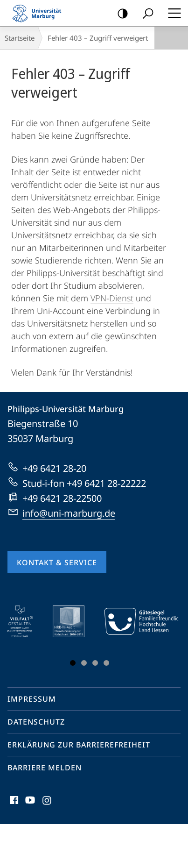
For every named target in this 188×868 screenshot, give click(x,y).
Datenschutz (36, 722)
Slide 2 (84, 663)
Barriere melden (45, 768)
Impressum (32, 699)
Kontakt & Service (57, 562)
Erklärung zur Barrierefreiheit (79, 745)
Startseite (20, 38)
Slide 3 (95, 663)
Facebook (13, 802)
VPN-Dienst (112, 298)
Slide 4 (106, 663)
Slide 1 (73, 663)
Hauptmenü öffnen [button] (172, 13)
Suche (145, 14)
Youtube (29, 802)
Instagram (47, 802)
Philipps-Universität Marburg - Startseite (40, 13)
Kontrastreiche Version (120, 14)
